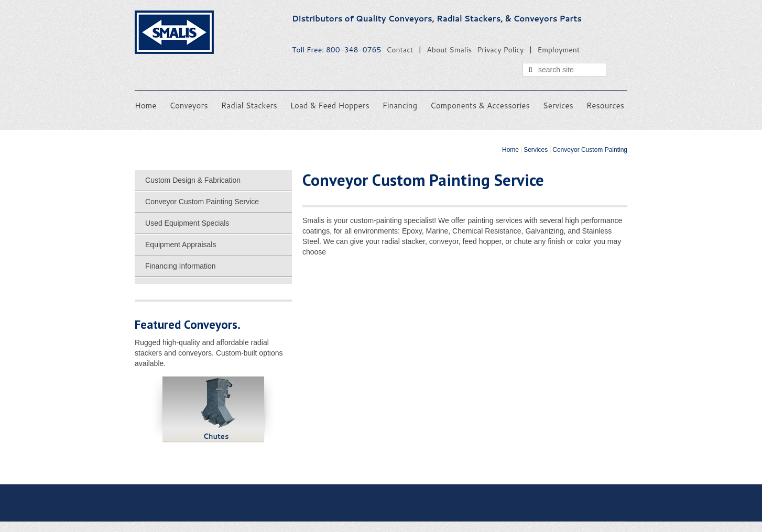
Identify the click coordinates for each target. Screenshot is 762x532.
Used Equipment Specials (187, 223)
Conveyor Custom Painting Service (202, 202)
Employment (558, 50)
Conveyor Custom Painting (590, 150)
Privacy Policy (500, 50)
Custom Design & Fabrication (193, 180)
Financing (400, 106)
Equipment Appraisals (181, 245)
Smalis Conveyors (174, 32)
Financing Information (181, 266)
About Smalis (449, 50)
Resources (605, 106)
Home (145, 106)
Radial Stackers (249, 106)
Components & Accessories (480, 106)
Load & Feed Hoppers (330, 106)
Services (558, 106)
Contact (400, 50)
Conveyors (188, 106)
